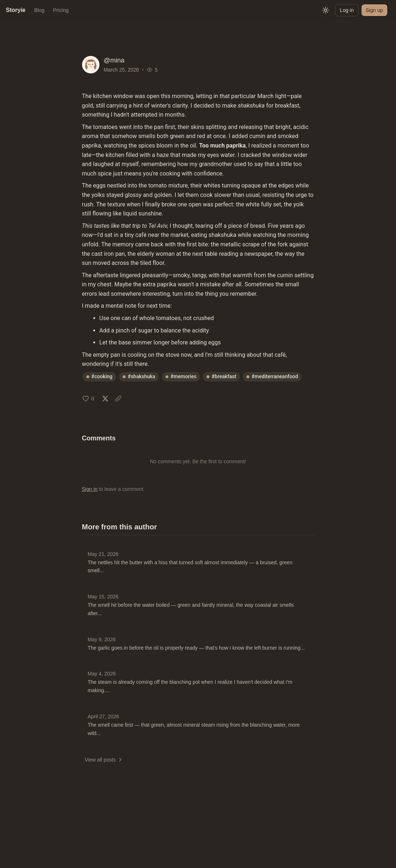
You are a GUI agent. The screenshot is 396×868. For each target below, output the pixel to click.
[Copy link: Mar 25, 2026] (118, 399)
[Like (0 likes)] (88, 399)
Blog (39, 10)
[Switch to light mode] (326, 10)
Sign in (90, 489)
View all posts (104, 760)
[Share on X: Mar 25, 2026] (105, 399)
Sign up (374, 10)
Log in (347, 10)
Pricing (61, 10)
